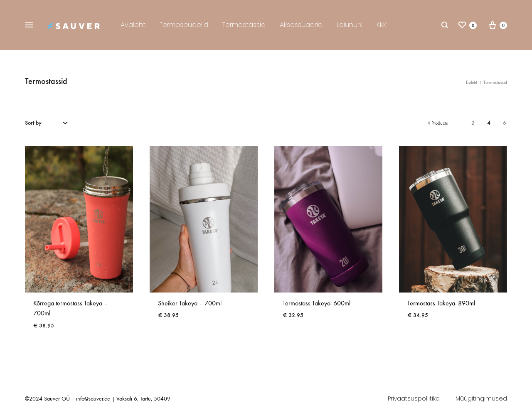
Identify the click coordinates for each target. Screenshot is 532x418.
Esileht (472, 82)
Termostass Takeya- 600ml (316, 303)
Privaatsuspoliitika (414, 398)
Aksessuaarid (301, 25)
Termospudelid (184, 25)
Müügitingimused (481, 398)
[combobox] (47, 123)
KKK (382, 25)
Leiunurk (350, 25)
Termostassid (244, 25)
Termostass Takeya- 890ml (441, 303)
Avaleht (133, 25)
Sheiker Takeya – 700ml (190, 303)
